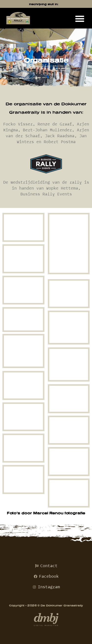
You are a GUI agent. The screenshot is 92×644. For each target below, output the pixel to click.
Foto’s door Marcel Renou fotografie (46, 513)
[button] (80, 19)
